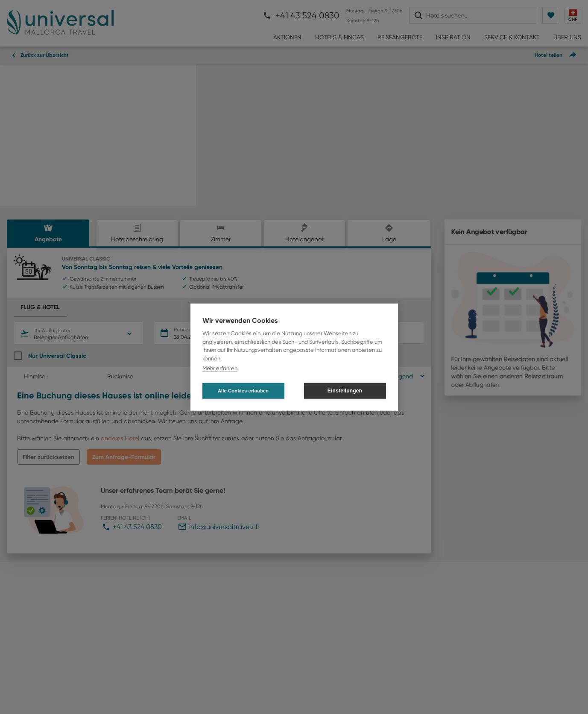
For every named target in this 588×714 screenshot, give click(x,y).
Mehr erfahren (220, 368)
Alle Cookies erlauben (243, 390)
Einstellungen (345, 391)
